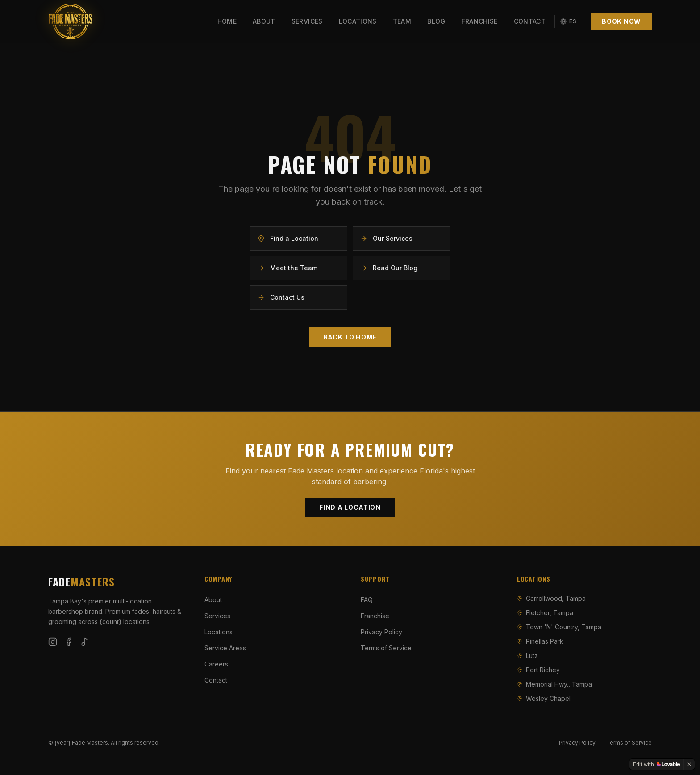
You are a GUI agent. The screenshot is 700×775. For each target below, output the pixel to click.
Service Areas (225, 648)
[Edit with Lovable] (656, 764)
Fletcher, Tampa (545, 613)
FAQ (367, 600)
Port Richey (538, 670)
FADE (81, 582)
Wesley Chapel (544, 698)
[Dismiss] (689, 764)
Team (402, 21)
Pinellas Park (540, 641)
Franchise (480, 21)
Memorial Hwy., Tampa (554, 684)
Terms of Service (386, 648)
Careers (216, 664)
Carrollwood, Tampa (551, 598)
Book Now (621, 21)
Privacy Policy (381, 632)
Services (307, 21)
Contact (530, 21)
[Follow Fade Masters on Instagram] (53, 642)
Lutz (527, 656)
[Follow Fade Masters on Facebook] (69, 642)
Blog (436, 21)
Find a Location (350, 507)
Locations (358, 21)
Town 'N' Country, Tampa (559, 627)
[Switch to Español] (568, 21)
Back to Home (350, 337)
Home (227, 21)
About (264, 21)
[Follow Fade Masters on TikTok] (85, 642)
